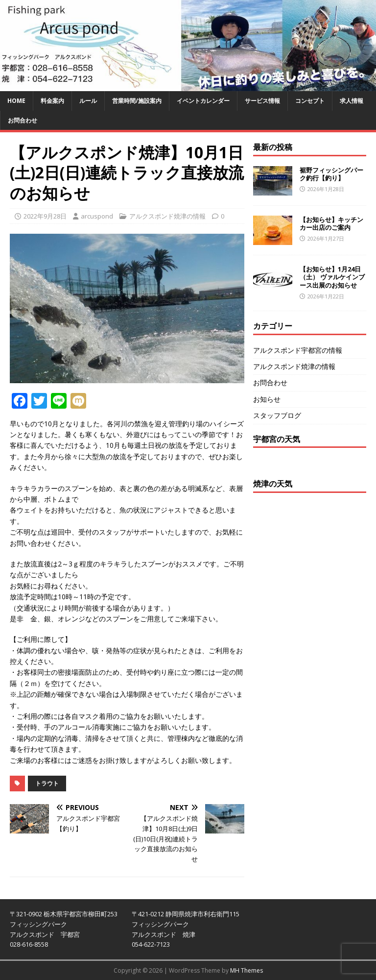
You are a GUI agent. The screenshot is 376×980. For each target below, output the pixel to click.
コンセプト (310, 101)
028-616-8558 (29, 944)
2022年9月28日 (45, 216)
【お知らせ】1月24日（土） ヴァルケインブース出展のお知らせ (332, 277)
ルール (88, 101)
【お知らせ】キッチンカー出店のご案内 (331, 224)
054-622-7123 (151, 944)
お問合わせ (23, 120)
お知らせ (267, 399)
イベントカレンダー (203, 101)
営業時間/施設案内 (137, 101)
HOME (16, 101)
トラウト (47, 783)
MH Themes (247, 970)
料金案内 (52, 101)
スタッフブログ (277, 415)
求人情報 (352, 101)
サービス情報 (262, 101)
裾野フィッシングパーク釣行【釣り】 (331, 174)
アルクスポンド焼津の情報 (167, 216)
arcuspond (97, 216)
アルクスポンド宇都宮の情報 (298, 350)
